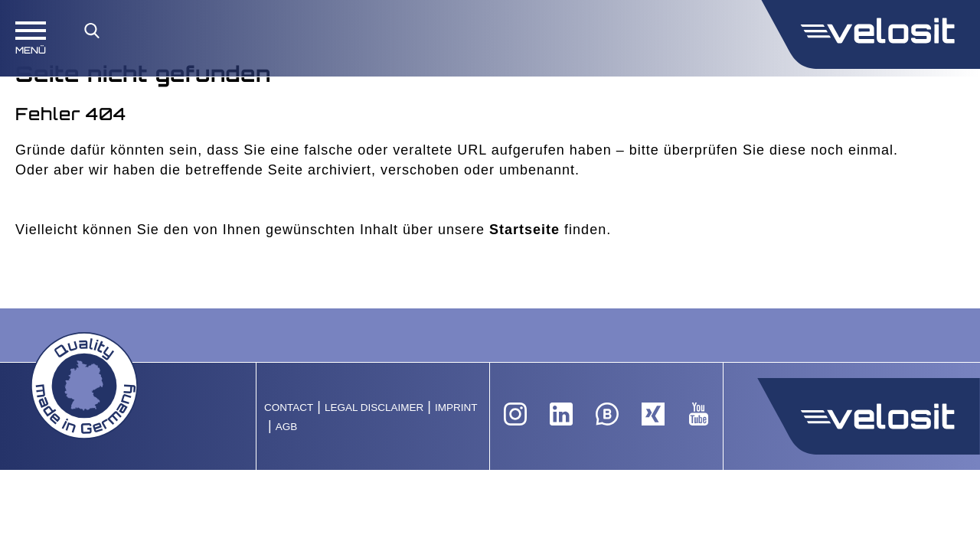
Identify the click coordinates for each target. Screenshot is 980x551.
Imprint (456, 408)
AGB (287, 427)
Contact (289, 408)
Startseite (524, 230)
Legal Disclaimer (374, 408)
